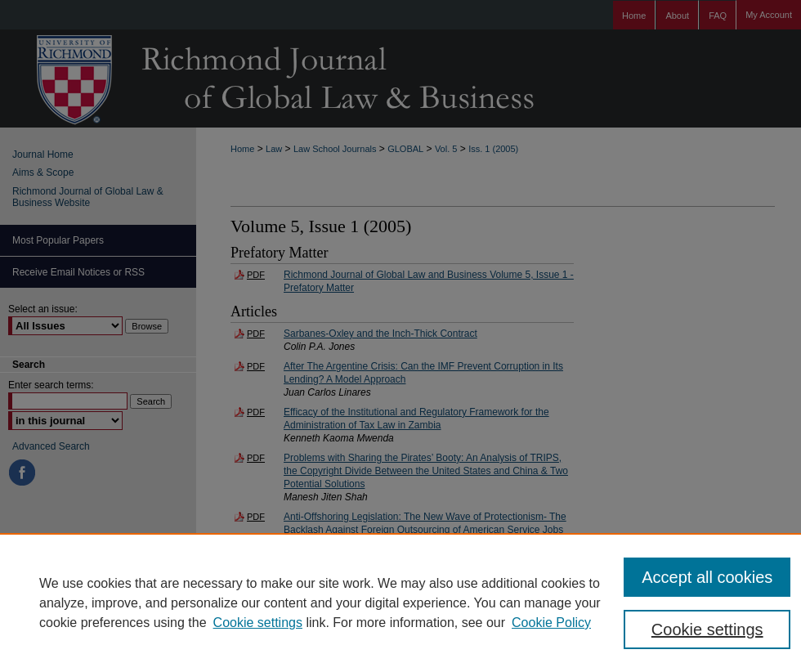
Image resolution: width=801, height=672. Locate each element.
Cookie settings (258, 623)
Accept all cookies (707, 577)
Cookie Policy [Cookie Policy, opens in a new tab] (551, 623)
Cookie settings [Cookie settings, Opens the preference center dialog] (707, 629)
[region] (400, 603)
